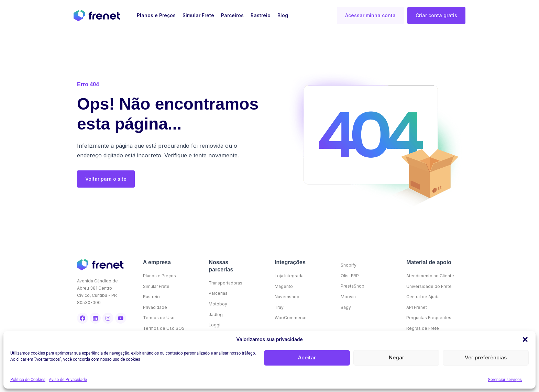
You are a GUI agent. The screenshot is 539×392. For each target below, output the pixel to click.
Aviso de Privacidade (68, 380)
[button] (525, 339)
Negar (397, 357)
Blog (283, 15)
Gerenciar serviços (505, 380)
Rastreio (261, 15)
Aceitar (307, 357)
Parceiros (232, 15)
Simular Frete (198, 15)
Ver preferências (486, 357)
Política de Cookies (28, 380)
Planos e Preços (156, 15)
